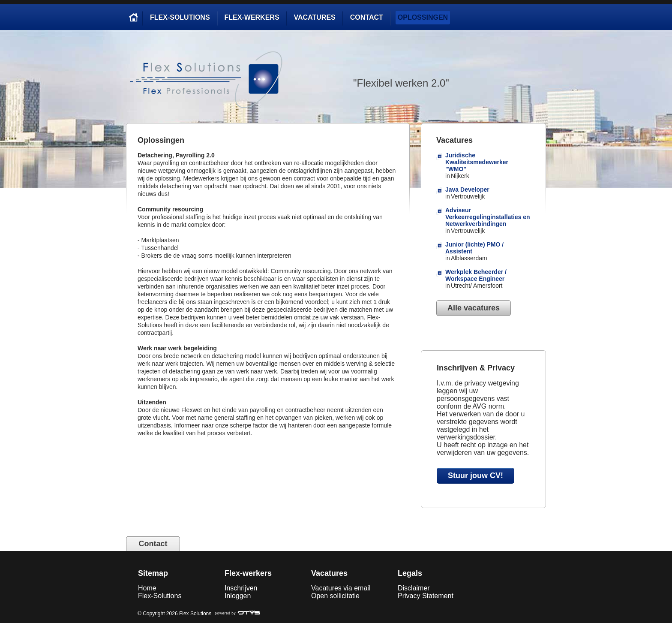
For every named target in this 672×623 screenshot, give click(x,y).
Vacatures (315, 17)
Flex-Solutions (180, 17)
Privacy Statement (426, 596)
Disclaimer (414, 588)
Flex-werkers (252, 17)
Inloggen (238, 596)
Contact (367, 17)
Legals (410, 573)
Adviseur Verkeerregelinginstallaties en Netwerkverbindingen (488, 217)
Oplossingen (423, 17)
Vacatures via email (341, 588)
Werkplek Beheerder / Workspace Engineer (476, 275)
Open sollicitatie (335, 596)
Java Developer (467, 190)
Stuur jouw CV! (475, 476)
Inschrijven (241, 588)
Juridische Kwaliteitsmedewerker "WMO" (477, 162)
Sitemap (153, 573)
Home (147, 588)
